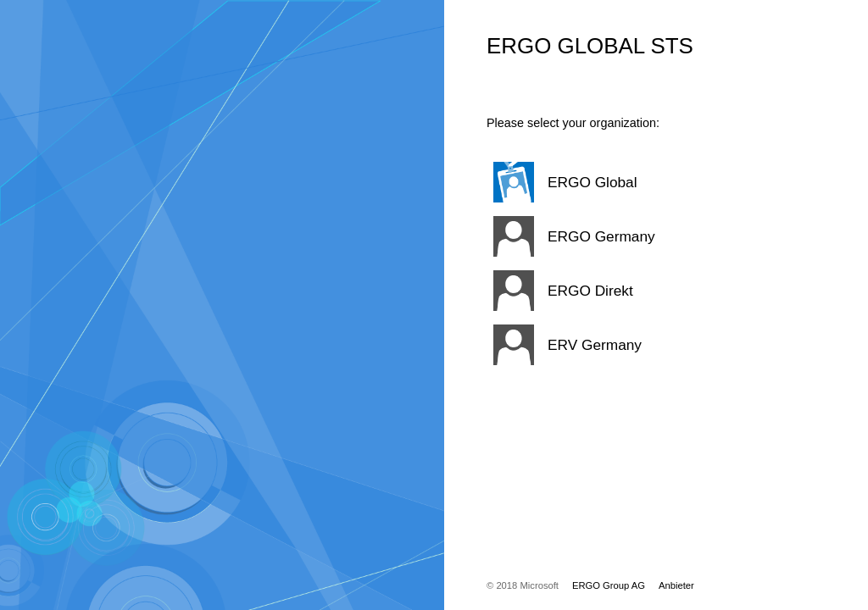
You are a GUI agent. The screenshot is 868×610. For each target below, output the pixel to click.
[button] (635, 182)
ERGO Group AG (609, 585)
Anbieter (676, 585)
